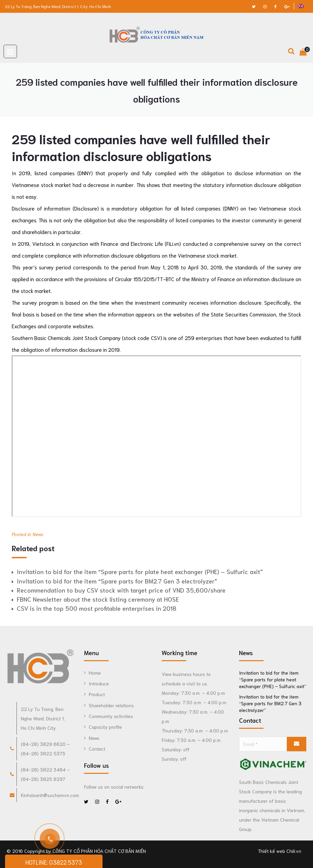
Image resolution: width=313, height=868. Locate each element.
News (38, 534)
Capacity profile (105, 727)
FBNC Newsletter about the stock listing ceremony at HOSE (98, 599)
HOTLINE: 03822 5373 (54, 862)
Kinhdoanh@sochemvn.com (50, 795)
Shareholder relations (111, 705)
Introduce (99, 683)
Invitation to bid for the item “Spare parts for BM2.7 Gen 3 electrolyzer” (117, 581)
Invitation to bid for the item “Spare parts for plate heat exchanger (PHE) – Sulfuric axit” (140, 571)
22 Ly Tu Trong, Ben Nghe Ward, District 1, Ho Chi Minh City (43, 718)
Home (95, 673)
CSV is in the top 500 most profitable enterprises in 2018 (97, 608)
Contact (97, 749)
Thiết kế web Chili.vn (280, 851)
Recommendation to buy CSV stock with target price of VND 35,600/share (121, 590)
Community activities (111, 716)
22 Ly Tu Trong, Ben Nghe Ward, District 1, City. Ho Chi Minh (58, 6)
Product (97, 694)
